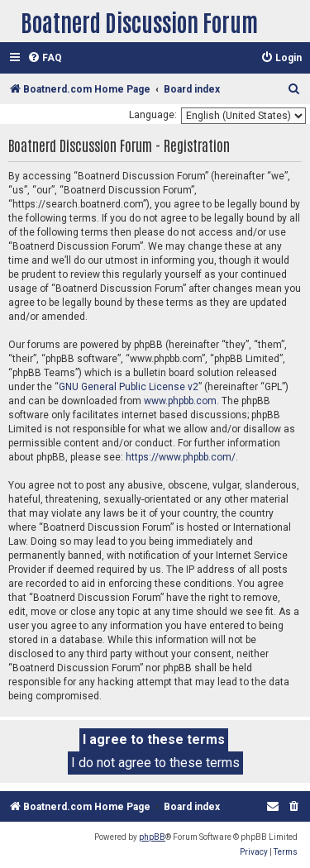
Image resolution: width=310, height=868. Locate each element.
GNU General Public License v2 (129, 387)
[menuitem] (45, 58)
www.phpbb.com (180, 401)
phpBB (152, 837)
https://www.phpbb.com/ (181, 457)
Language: (153, 115)
